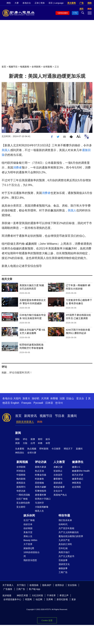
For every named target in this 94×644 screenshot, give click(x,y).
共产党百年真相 (66, 528)
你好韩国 (28, 528)
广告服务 (8, 589)
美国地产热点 (60, 495)
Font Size (78, 136)
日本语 (49, 403)
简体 (43, 3)
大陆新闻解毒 (42, 507)
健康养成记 (78, 479)
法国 (62, 398)
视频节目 (13, 67)
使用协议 (60, 585)
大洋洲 (45, 398)
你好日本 (28, 524)
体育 (48, 443)
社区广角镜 (22, 499)
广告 (82, 3)
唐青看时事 (41, 495)
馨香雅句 (58, 479)
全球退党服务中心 (12, 599)
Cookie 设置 (47, 620)
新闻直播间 (63, 13)
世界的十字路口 (43, 499)
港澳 (33, 439)
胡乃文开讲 (78, 475)
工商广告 (63, 572)
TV (76, 13)
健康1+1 (76, 467)
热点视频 (32, 449)
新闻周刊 (21, 487)
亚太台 (80, 398)
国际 (17, 439)
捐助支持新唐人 (25, 422)
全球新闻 (36, 67)
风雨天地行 (64, 552)
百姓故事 (63, 560)
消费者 (17, 168)
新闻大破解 (41, 487)
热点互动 (39, 471)
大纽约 (17, 398)
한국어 (59, 403)
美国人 (6, 150)
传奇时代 (63, 524)
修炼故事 (63, 568)
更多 (74, 599)
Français (26, 403)
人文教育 (59, 462)
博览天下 (68, 449)
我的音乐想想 (30, 560)
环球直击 (21, 471)
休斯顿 (54, 398)
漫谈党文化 (64, 564)
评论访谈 (41, 462)
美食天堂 (28, 532)
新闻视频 (22, 462)
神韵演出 (20, 453)
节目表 (60, 416)
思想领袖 (39, 483)
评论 (25, 439)
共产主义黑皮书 (66, 556)
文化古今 (58, 491)
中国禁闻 (21, 475)
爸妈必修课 (59, 487)
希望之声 (64, 595)
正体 (37, 3)
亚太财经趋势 (23, 503)
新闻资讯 (30, 416)
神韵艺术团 (22, 595)
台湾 (33, 443)
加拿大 (26, 398)
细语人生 (39, 511)
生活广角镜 (29, 520)
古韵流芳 (58, 475)
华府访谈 (21, 491)
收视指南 (34, 585)
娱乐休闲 (29, 515)
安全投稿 (72, 585)
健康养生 (78, 462)
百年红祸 (63, 548)
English (15, 403)
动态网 (39, 599)
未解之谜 (58, 467)
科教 (40, 443)
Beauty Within (30, 540)
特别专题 (64, 515)
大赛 (17, 3)
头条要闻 (20, 449)
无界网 (49, 599)
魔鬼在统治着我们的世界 (71, 536)
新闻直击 (21, 483)
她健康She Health (81, 471)
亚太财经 (21, 507)
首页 (4, 67)
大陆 (25, 443)
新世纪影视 (62, 599)
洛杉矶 (36, 398)
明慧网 (28, 599)
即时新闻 (44, 449)
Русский (38, 403)
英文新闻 (71, 3)
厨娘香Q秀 (29, 548)
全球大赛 (32, 453)
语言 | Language (56, 3)
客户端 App (35, 589)
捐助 (90, 3)
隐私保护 (47, 585)
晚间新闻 (21, 479)
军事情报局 (41, 491)
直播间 (72, 416)
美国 (17, 443)
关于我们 (21, 585)
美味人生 (28, 536)
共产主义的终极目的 (69, 532)
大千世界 (28, 544)
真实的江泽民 (65, 544)
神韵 (9, 3)
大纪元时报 (37, 595)
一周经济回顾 (23, 495)
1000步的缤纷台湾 (32, 554)
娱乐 (48, 439)
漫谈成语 (58, 483)
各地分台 (27, 3)
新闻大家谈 (41, 467)
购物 (40, 422)
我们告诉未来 (65, 520)
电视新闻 (25, 67)
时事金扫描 (41, 475)
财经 (40, 439)
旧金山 (70, 398)
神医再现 (76, 483)
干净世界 (51, 595)
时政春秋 (39, 479)
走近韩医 (76, 487)
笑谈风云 (58, 471)
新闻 (18, 433)
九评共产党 (64, 540)
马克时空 (39, 503)
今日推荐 (56, 449)
